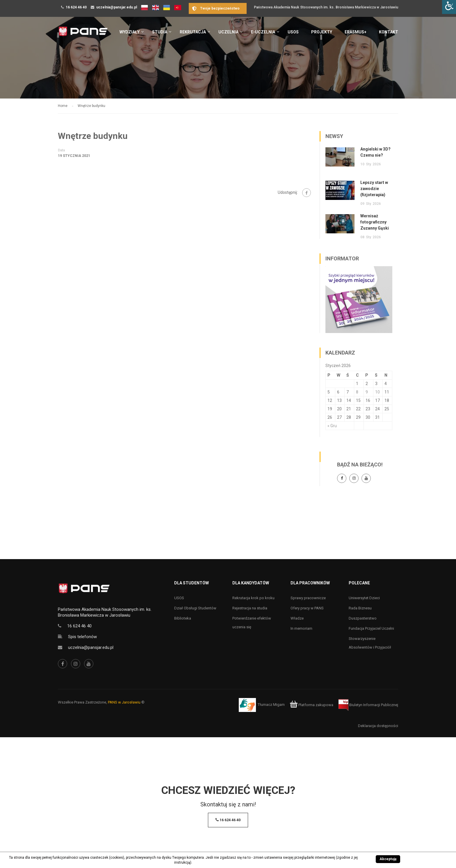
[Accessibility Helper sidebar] (449, 7)
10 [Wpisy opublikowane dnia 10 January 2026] (377, 392)
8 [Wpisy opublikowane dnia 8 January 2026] (357, 392)
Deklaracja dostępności (378, 726)
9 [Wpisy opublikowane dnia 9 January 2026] (367, 392)
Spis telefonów (82, 637)
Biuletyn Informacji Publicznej (368, 705)
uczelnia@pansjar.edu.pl (117, 7)
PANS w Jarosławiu (124, 702)
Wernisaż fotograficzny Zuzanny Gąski (375, 222)
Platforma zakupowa (312, 705)
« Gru (332, 426)
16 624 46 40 (76, 7)
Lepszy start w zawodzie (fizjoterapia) (374, 189)
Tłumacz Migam (271, 705)
